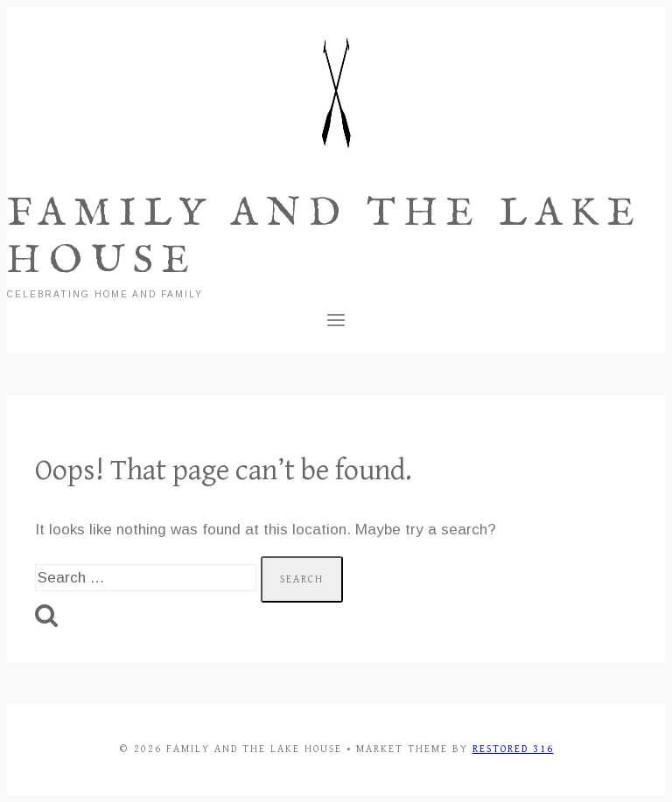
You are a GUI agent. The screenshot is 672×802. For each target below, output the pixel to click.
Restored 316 (513, 749)
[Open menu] (336, 323)
